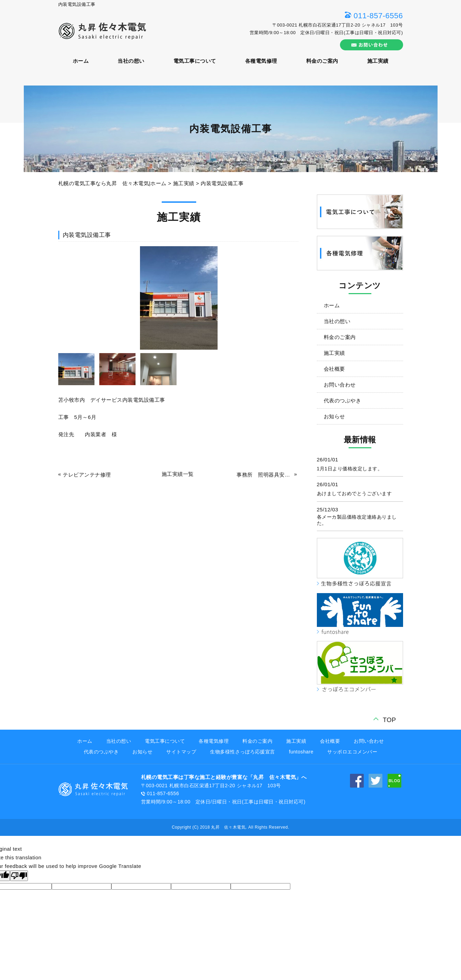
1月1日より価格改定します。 (350, 469)
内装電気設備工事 (222, 183)
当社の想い (131, 61)
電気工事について (195, 61)
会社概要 (334, 369)
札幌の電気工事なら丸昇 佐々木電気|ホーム (112, 183)
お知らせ (334, 416)
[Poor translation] (19, 876)
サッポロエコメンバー (352, 752)
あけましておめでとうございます (354, 493)
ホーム (81, 61)
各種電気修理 (261, 61)
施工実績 (378, 61)
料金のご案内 (322, 61)
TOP (389, 720)
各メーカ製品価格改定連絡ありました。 (357, 520)
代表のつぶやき (343, 401)
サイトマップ (181, 752)
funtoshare (301, 752)
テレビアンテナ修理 (87, 475)
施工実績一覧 (178, 474)
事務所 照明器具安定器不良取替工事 (264, 475)
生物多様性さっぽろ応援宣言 (243, 752)
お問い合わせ (340, 385)
